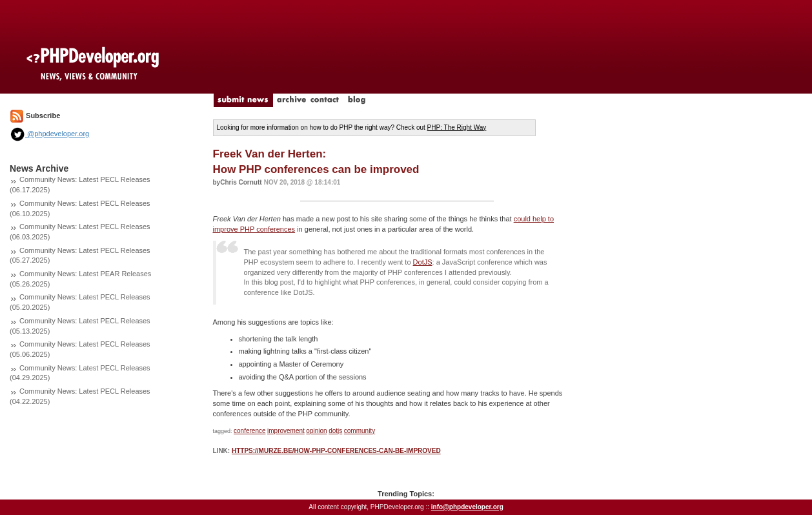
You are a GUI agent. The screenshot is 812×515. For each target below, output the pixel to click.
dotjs (335, 431)
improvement (286, 431)
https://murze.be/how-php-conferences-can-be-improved (336, 451)
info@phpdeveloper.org (467, 507)
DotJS (423, 262)
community (360, 431)
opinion (316, 431)
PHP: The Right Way (457, 127)
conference (249, 431)
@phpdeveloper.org (49, 134)
